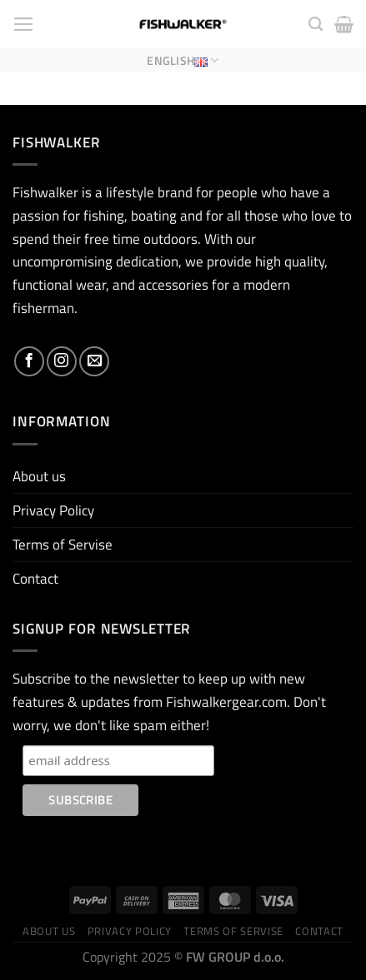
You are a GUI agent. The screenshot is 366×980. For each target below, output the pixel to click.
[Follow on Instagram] (62, 361)
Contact (35, 578)
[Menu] (24, 24)
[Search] (316, 24)
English (183, 60)
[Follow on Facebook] (29, 361)
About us (39, 476)
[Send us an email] (94, 361)
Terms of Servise (63, 544)
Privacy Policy (53, 510)
